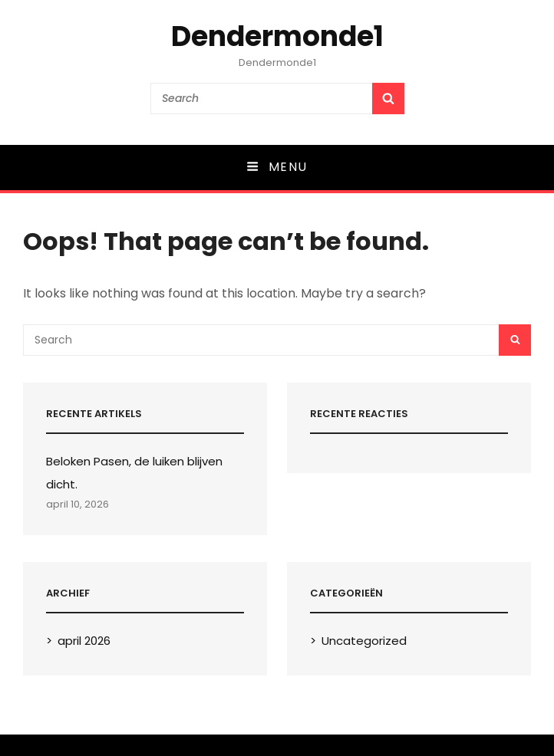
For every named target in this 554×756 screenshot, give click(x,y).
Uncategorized (364, 641)
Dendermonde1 (277, 36)
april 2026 (84, 641)
